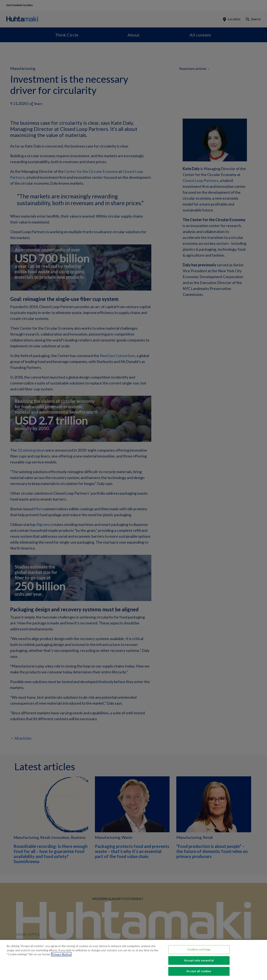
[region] (133, 960)
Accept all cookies (199, 971)
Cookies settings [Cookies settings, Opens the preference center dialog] (199, 949)
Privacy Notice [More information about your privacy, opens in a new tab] (61, 954)
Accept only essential (199, 960)
